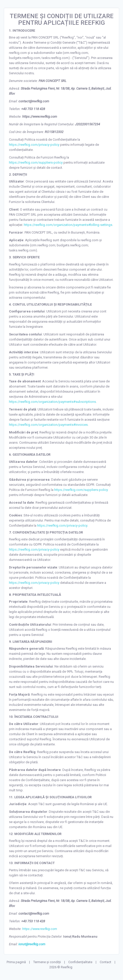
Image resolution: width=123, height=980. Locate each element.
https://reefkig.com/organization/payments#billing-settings (68, 225)
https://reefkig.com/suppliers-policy (36, 162)
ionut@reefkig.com (32, 944)
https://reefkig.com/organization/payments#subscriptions (52, 402)
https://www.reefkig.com (40, 929)
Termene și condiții (47, 962)
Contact (105, 962)
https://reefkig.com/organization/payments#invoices (48, 425)
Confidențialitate (80, 962)
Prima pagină (16, 962)
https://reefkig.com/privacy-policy (34, 145)
